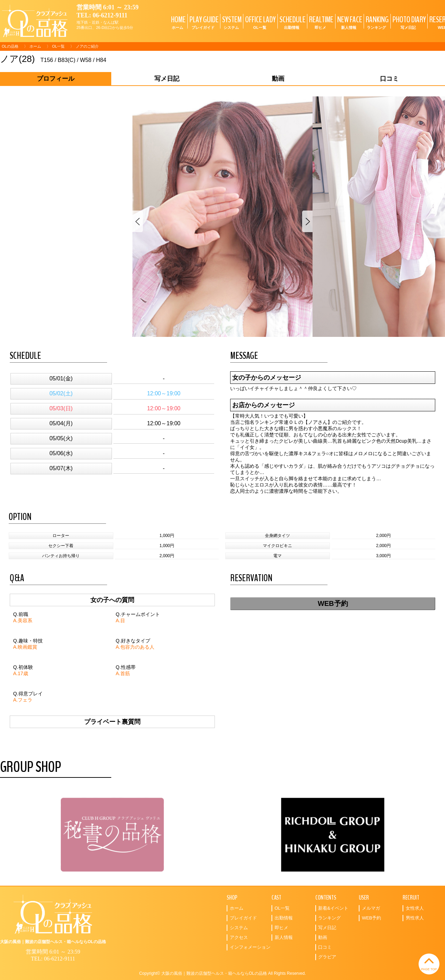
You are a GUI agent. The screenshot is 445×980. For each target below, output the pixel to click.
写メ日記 (327, 928)
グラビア (327, 957)
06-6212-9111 (110, 15)
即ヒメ (281, 928)
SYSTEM (231, 22)
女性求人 (415, 908)
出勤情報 (284, 918)
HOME (177, 22)
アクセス (239, 937)
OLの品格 (10, 46)
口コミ (325, 947)
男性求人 (415, 918)
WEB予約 (333, 603)
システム (239, 928)
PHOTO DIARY (408, 22)
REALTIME (320, 22)
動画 (323, 937)
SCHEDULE (292, 22)
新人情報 (284, 937)
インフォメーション (250, 947)
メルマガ (371, 908)
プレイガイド (243, 918)
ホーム (35, 46)
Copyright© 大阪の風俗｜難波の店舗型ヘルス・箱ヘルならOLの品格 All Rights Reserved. (222, 973)
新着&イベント (333, 908)
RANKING (376, 22)
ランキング (329, 918)
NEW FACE (349, 22)
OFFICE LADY (260, 22)
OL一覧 (59, 46)
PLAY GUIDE (203, 22)
